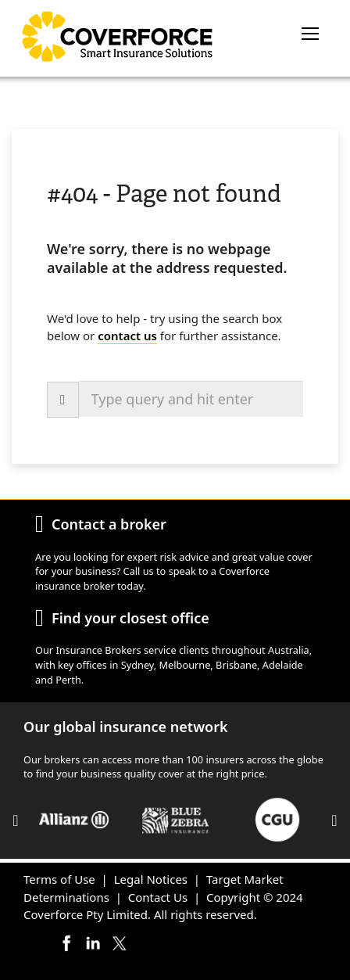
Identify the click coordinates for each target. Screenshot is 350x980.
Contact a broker (109, 524)
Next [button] (334, 820)
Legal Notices (151, 879)
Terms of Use (59, 879)
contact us (127, 336)
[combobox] (191, 399)
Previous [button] (16, 820)
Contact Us (158, 897)
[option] (74, 820)
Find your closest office (130, 618)
